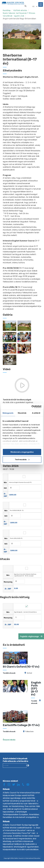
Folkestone (29, 728)
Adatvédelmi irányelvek (15, 755)
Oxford (29, 669)
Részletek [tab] (22, 413)
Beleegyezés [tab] (8, 413)
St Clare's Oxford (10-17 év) (21, 663)
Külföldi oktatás (20, 10)
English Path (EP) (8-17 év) (36, 685)
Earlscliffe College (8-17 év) (21, 721)
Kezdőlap (7, 10)
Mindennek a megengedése (22, 452)
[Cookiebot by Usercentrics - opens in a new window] (32, 407)
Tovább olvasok (9, 669)
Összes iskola (9, 736)
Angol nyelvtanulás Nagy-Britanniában (19, 19)
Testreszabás (22, 459)
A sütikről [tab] (36, 413)
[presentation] (20, 772)
